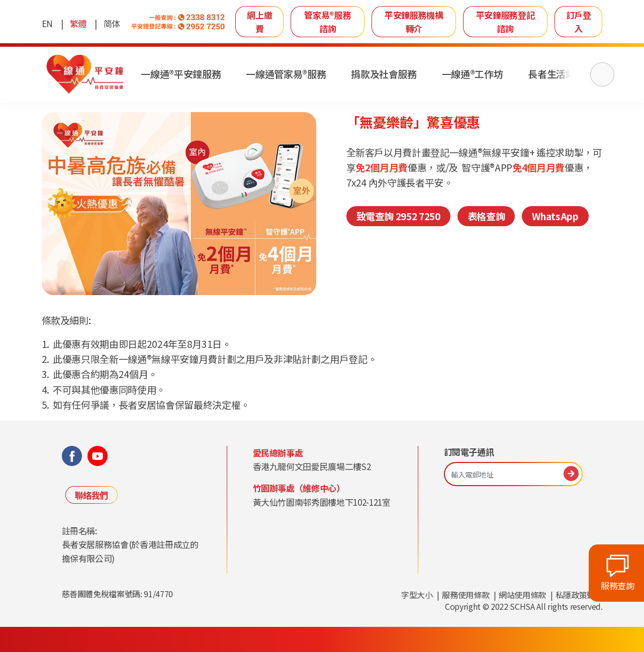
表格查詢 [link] (486, 216)
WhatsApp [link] (555, 216)
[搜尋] (602, 74)
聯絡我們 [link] (92, 495)
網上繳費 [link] (259, 22)
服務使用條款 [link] (466, 595)
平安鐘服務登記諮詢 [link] (505, 22)
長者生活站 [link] (553, 74)
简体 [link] (112, 23)
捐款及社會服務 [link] (385, 74)
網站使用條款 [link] (522, 595)
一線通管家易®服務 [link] (287, 74)
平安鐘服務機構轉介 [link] (414, 22)
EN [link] (47, 23)
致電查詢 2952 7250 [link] (398, 216)
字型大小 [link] (417, 595)
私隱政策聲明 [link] (579, 595)
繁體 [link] (78, 23)
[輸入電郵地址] (513, 474)
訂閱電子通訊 (469, 452)
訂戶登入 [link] (579, 22)
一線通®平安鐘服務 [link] (182, 74)
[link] (86, 74)
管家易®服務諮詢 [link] (328, 22)
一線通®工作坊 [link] (474, 74)
